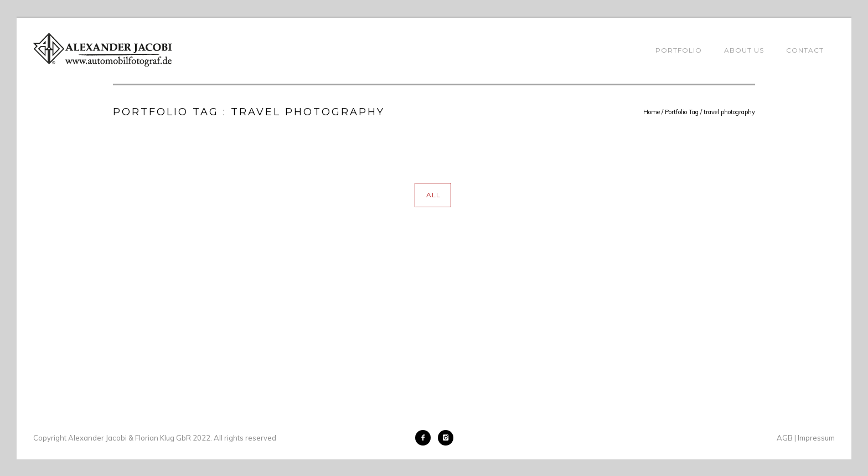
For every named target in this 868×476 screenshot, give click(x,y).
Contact (805, 50)
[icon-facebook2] (426, 438)
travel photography (729, 112)
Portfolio (679, 50)
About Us (744, 50)
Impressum (816, 438)
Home (652, 112)
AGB (785, 438)
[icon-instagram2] (446, 438)
